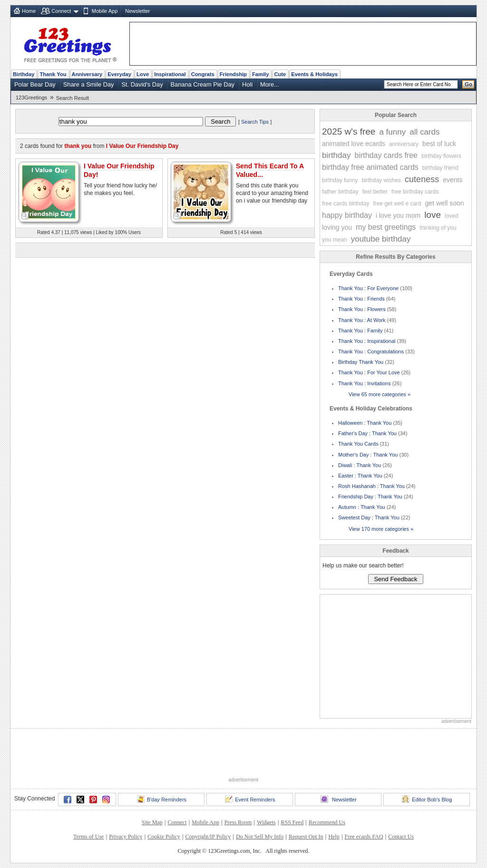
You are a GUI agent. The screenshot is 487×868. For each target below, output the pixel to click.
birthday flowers (441, 156)
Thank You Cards (358, 444)
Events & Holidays (314, 74)
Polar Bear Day (35, 84)
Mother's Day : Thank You (368, 455)
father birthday (340, 192)
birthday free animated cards (370, 167)
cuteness (422, 179)
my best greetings (386, 227)
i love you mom (398, 215)
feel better (375, 192)
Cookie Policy (164, 837)
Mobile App (105, 11)
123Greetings (31, 98)
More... (270, 84)
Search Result (73, 98)
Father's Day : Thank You (367, 433)
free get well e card (397, 204)
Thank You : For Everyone (368, 288)
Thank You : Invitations (365, 383)
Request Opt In (306, 837)
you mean (335, 240)
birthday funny (340, 180)
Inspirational (170, 74)
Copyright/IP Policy (208, 837)
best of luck (439, 144)
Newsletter (137, 11)
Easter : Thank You (360, 476)
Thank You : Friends (361, 299)
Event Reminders (250, 799)
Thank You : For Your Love (369, 372)
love (433, 215)
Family (260, 74)
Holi (247, 84)
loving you (337, 227)
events (453, 180)
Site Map (152, 822)
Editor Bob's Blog (427, 799)
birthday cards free (386, 155)
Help (334, 837)
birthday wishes (381, 180)
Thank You (53, 74)
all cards (424, 132)
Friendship (233, 74)
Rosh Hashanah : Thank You (371, 486)
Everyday (119, 74)
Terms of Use (88, 837)
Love (143, 74)
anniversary (404, 144)
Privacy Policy (126, 837)
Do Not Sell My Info (260, 837)
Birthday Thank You (361, 362)
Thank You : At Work (362, 320)
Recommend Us (327, 822)
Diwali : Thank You (360, 465)
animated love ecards (354, 144)
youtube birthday (381, 239)
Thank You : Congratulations (371, 351)
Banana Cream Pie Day (203, 84)
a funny (392, 132)
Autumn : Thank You (362, 507)
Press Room (238, 822)
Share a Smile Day (89, 84)
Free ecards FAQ (364, 837)
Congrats (203, 74)
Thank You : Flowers (362, 309)
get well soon (445, 203)
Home (29, 11)
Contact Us (401, 837)
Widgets (266, 822)
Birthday (24, 74)
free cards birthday (346, 204)
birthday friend (440, 168)
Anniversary (87, 74)
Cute (280, 74)
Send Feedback (395, 579)
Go (468, 84)
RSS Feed (292, 822)
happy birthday (347, 215)
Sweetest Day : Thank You (369, 517)
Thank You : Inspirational (367, 341)
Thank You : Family (360, 331)
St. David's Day (142, 84)
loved (452, 216)
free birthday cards (415, 192)
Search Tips (255, 122)
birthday (336, 155)
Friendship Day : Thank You (370, 497)
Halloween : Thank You (365, 423)
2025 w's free (349, 132)
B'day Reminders (162, 799)
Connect (61, 11)
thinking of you (438, 228)
